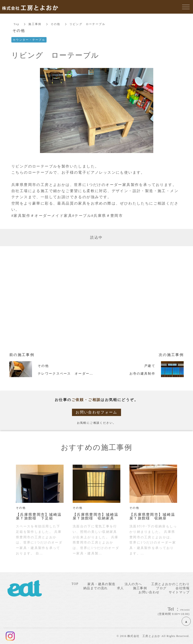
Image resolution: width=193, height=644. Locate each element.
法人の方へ (133, 584)
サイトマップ (179, 592)
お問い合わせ (149, 592)
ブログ (161, 588)
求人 (120, 588)
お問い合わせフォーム (96, 412)
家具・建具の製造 (101, 584)
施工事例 (35, 24)
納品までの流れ (96, 588)
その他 (56, 24)
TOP (75, 584)
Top (17, 24)
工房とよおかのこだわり (170, 584)
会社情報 (183, 588)
